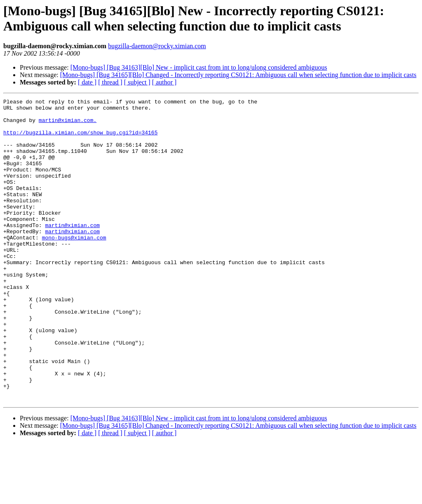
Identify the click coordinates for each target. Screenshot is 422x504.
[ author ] (164, 82)
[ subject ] (137, 82)
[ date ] (87, 82)
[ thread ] (110, 82)
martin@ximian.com (72, 251)
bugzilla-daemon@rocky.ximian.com (157, 46)
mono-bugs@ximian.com (74, 266)
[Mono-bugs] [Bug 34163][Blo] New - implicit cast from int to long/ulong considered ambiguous (199, 67)
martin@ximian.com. (68, 125)
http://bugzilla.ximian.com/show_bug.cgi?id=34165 (80, 140)
